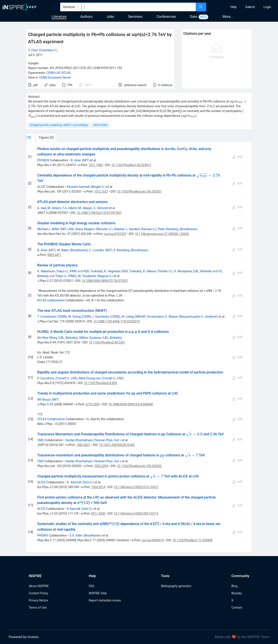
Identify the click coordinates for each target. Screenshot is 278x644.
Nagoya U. (105, 276)
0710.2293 (93, 404)
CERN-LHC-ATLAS (58, 73)
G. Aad (42, 208)
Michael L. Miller (48, 229)
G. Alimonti (101, 208)
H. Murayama (183, 271)
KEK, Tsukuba (93, 271)
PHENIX (42, 535)
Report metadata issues (105, 600)
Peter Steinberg (168, 229)
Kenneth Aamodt (78, 187)
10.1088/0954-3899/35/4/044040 (131, 404)
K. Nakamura (46, 271)
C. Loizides (97, 250)
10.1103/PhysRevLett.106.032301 (139, 192)
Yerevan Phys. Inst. (107, 440)
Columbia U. (48, 50)
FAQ (91, 586)
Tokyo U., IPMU (67, 271)
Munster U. (104, 229)
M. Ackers (54, 208)
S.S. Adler (76, 535)
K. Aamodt (74, 482)
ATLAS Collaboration (51, 419)
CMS (40, 440)
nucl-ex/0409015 (153, 540)
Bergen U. (98, 187)
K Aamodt (74, 509)
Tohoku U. (165, 271)
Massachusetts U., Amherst (198, 317)
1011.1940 (95, 165)
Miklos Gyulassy (90, 338)
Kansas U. (149, 229)
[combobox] (139, 7)
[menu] (243, 7)
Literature (59, 17)
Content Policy (38, 593)
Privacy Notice (38, 600)
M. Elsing (75, 317)
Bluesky (237, 593)
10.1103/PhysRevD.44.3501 (107, 342)
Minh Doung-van (90, 378)
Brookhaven (188, 229)
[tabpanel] (139, 347)
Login (267, 7)
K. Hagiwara (112, 271)
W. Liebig (127, 317)
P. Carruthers (46, 378)
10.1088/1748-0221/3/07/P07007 (99, 213)
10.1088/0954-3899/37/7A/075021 (105, 281)
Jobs (110, 17)
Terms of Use (38, 608)
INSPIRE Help (98, 593)
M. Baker (63, 250)
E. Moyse (171, 317)
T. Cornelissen (47, 317)
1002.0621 (83, 445)
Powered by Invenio (24, 637)
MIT (86, 160)
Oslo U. (88, 482)
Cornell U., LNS (66, 378)
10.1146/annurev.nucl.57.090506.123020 (162, 234)
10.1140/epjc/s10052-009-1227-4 (136, 514)
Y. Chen (33, 50)
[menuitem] (234, 7)
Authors (86, 17)
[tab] (41, 137)
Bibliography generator (176, 586)
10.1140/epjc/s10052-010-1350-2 (136, 487)
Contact (237, 608)
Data (193, 17)
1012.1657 (101, 192)
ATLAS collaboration (51, 300)
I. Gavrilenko (101, 317)
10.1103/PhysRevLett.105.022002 (139, 466)
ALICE (41, 187)
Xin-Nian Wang (47, 338)
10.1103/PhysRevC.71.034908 (192, 540)
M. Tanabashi (87, 276)
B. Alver (76, 160)
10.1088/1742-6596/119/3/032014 (117, 321)
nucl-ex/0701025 (115, 234)
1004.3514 (98, 487)
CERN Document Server (55, 78)
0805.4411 (54, 255)
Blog (234, 586)
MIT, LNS (67, 229)
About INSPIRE (39, 586)
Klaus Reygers (85, 229)
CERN (62, 317)
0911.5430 (98, 514)
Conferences (166, 17)
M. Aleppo (85, 208)
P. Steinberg (122, 250)
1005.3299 (101, 466)
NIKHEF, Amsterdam (149, 317)
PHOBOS (43, 160)
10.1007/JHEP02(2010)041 (117, 445)
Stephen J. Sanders (127, 229)
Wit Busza (44, 400)
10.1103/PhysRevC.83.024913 (131, 165)
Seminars (135, 17)
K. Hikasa (150, 271)
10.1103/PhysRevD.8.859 (100, 383)
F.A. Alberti (70, 208)
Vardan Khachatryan (79, 440)
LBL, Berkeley (203, 271)
